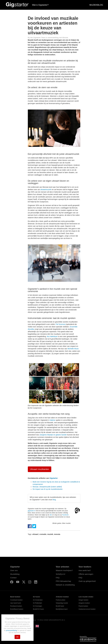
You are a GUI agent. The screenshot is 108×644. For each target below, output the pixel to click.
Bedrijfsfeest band (62, 609)
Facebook (65, 515)
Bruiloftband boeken (17, 609)
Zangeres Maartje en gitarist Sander (53, 435)
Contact (13, 578)
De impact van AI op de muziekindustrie (48, 489)
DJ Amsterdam (38, 600)
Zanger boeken (84, 600)
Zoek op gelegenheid (87, 581)
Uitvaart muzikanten (40, 469)
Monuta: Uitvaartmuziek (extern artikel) (47, 487)
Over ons (14, 570)
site (51, 515)
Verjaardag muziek (62, 603)
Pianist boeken (83, 606)
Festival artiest (60, 600)
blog (54, 500)
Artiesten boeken (62, 597)
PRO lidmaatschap (63, 581)
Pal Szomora (60, 324)
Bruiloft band (60, 606)
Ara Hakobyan (52, 336)
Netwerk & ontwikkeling (65, 585)
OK (17, 637)
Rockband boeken (16, 606)
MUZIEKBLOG (96, 5)
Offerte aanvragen (86, 574)
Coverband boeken (16, 600)
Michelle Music (73, 349)
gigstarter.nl (32, 511)
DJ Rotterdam (38, 603)
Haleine (52, 420)
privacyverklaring (12, 630)
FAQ (58, 578)
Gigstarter (54, 478)
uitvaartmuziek (46, 190)
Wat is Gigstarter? (40, 5)
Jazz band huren (16, 603)
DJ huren (37, 597)
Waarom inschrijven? (64, 570)
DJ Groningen (38, 606)
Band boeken (15, 597)
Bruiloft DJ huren (38, 609)
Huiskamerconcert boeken (87, 609)
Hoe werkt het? (85, 570)
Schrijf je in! (60, 574)
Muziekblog (15, 574)
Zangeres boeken (84, 603)
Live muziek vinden (86, 597)
